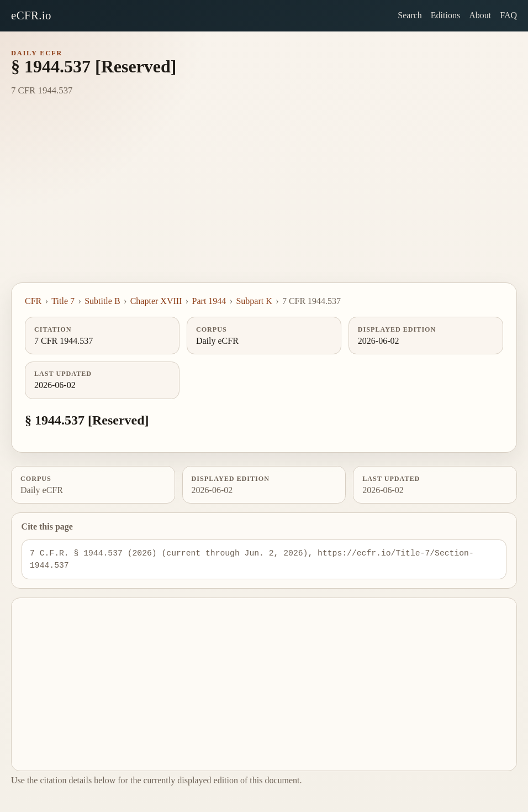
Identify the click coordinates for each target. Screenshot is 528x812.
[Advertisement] (264, 200)
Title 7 (63, 301)
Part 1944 (209, 301)
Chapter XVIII (156, 301)
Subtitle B (102, 301)
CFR (33, 301)
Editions (445, 15)
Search (410, 15)
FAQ (508, 15)
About (480, 15)
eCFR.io (31, 15)
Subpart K (254, 301)
